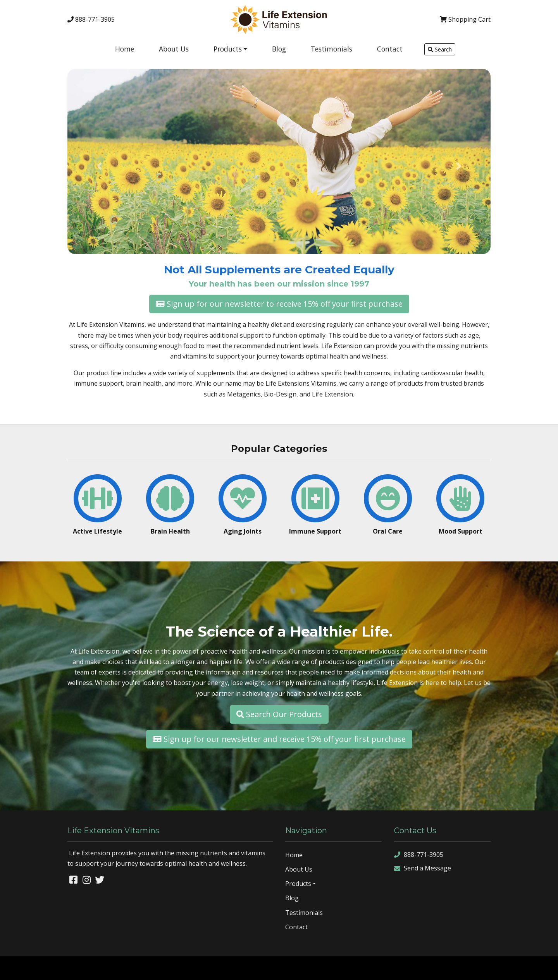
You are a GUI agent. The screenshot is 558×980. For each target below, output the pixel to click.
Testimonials (332, 49)
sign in (544, 968)
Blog (279, 49)
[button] (99, 166)
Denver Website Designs (75, 968)
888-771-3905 (91, 19)
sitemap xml (493, 968)
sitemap (465, 968)
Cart (465, 19)
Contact (390, 49)
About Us (174, 49)
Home (125, 49)
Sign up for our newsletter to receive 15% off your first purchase (279, 304)
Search (440, 49)
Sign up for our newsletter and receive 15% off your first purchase (279, 739)
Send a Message (423, 868)
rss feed (522, 968)
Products (228, 49)
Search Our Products (279, 714)
